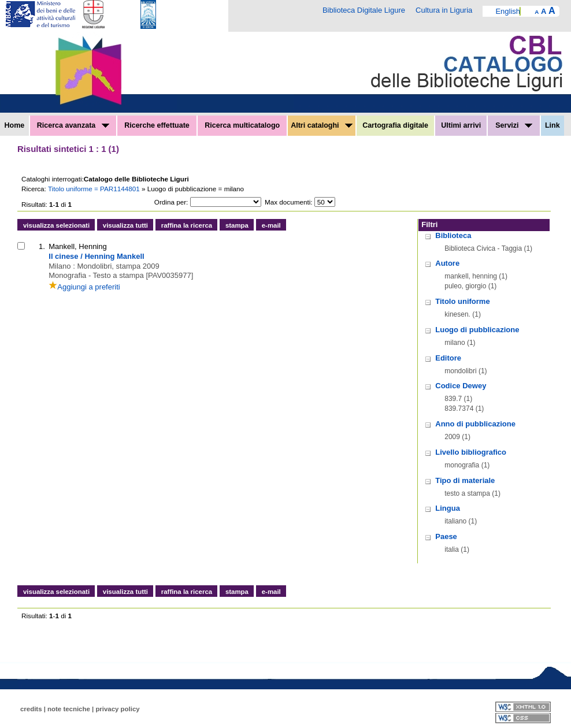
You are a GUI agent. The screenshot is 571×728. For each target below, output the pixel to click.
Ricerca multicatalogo (242, 125)
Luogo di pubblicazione (477, 330)
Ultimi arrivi (461, 125)
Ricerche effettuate (157, 125)
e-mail (271, 225)
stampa (237, 225)
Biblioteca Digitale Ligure (364, 10)
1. (42, 246)
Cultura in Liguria (444, 10)
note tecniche (69, 709)
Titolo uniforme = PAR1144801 (95, 189)
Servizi (514, 125)
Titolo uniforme (462, 301)
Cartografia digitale (395, 125)
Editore (448, 358)
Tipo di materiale (465, 480)
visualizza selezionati (56, 225)
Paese (446, 536)
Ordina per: (171, 202)
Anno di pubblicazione (475, 424)
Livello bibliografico (471, 452)
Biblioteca (453, 235)
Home (15, 125)
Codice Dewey (461, 386)
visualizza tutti (125, 225)
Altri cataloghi (322, 125)
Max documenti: (289, 202)
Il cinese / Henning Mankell (96, 256)
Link (553, 125)
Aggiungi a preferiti (84, 287)
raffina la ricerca (187, 225)
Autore (447, 263)
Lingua (448, 508)
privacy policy (117, 709)
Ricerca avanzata (73, 125)
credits (31, 709)
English (508, 11)
